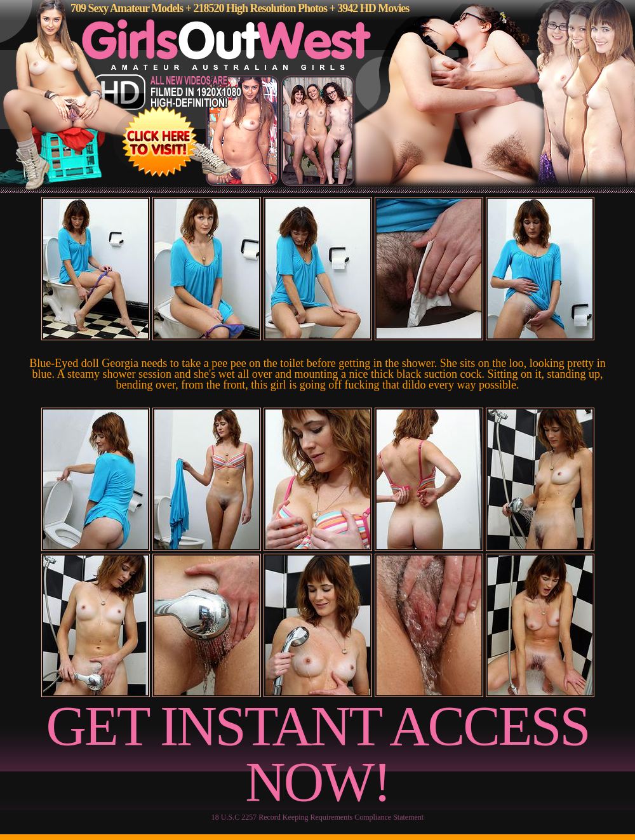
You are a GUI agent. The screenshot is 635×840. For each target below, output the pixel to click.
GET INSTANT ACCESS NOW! (318, 754)
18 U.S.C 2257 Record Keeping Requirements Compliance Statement (317, 817)
